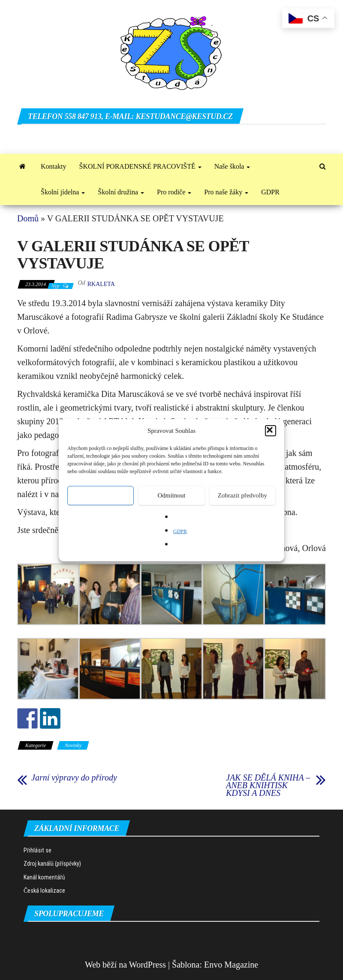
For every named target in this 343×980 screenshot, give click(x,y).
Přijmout (101, 495)
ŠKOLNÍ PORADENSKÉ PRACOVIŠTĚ (140, 166)
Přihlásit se (38, 850)
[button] (271, 431)
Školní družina (121, 192)
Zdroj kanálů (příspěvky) (52, 864)
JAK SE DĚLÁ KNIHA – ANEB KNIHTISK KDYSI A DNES (268, 785)
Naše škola (232, 166)
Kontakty (54, 166)
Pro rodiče (174, 192)
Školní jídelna (63, 192)
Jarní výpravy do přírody (74, 777)
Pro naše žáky (226, 192)
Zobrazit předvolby (242, 495)
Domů (28, 218)
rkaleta (101, 284)
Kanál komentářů (44, 877)
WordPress (147, 965)
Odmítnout (171, 495)
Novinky (73, 745)
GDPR (180, 531)
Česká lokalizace (44, 891)
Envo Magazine (231, 965)
